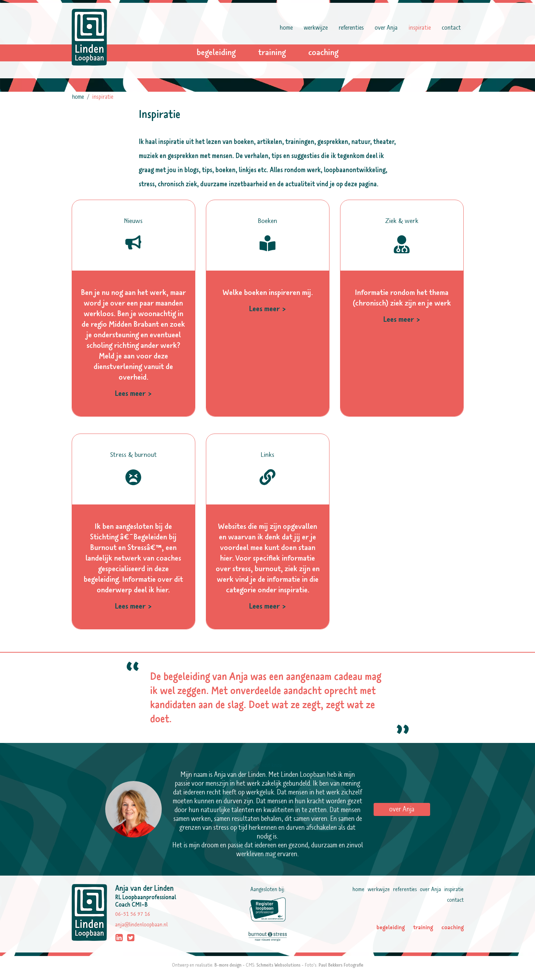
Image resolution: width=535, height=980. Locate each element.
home (286, 28)
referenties (351, 28)
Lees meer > (133, 394)
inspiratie (421, 27)
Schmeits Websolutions (278, 965)
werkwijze (316, 28)
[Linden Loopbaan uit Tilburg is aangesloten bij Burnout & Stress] (268, 936)
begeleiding (216, 53)
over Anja (386, 28)
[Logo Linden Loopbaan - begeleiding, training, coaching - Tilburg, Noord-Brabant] (93, 914)
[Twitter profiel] (132, 939)
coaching (323, 53)
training (272, 53)
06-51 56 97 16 (133, 914)
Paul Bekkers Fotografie (341, 965)
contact (451, 28)
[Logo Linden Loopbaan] (89, 37)
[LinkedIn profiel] (120, 939)
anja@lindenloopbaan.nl (141, 925)
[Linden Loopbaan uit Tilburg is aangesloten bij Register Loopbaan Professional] (268, 909)
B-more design (228, 965)
